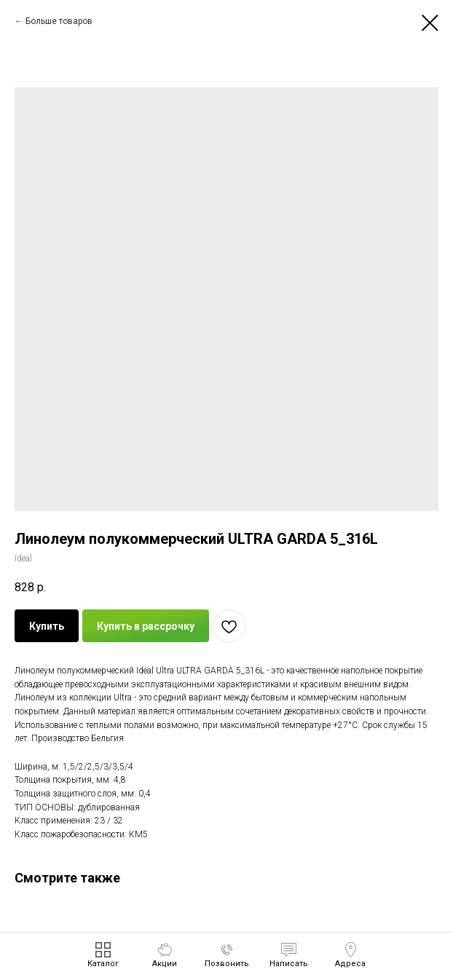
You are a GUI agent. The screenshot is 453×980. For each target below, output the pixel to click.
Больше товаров (59, 21)
